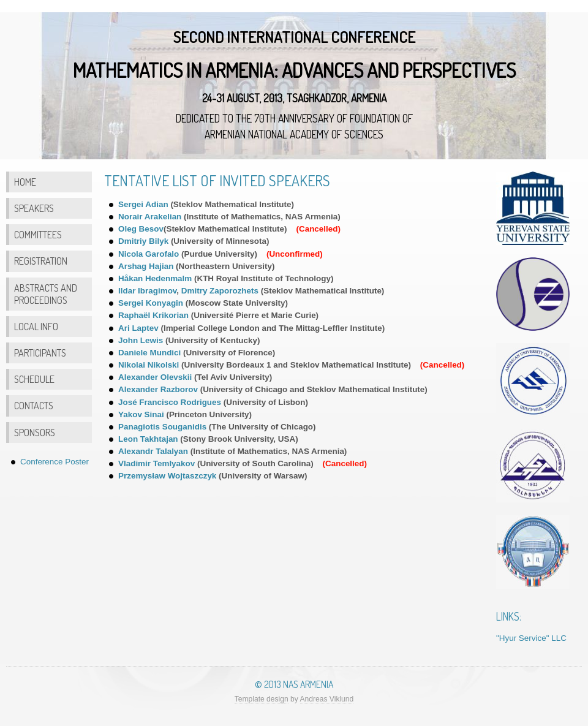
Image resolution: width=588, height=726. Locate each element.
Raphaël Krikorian (153, 315)
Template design (262, 699)
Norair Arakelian (150, 217)
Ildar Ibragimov (147, 291)
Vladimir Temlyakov (156, 463)
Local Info (36, 326)
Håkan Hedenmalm (155, 278)
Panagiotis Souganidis (162, 427)
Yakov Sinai (141, 414)
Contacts (34, 405)
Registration (41, 261)
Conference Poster (55, 462)
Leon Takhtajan (148, 439)
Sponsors (35, 432)
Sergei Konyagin (151, 303)
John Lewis (141, 340)
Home (25, 182)
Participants (40, 353)
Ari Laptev (138, 328)
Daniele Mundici (151, 353)
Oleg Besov (141, 229)
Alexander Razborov (158, 389)
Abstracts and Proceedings (46, 294)
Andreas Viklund (327, 699)
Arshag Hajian (146, 266)
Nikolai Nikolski (149, 365)
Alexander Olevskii (155, 377)
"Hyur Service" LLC (531, 638)
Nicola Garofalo (150, 254)
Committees (38, 234)
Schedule (34, 379)
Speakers (34, 208)
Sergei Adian (143, 204)
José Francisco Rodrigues (170, 402)
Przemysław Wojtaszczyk (167, 476)
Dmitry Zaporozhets (220, 291)
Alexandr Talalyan (153, 451)
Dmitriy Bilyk (143, 241)
